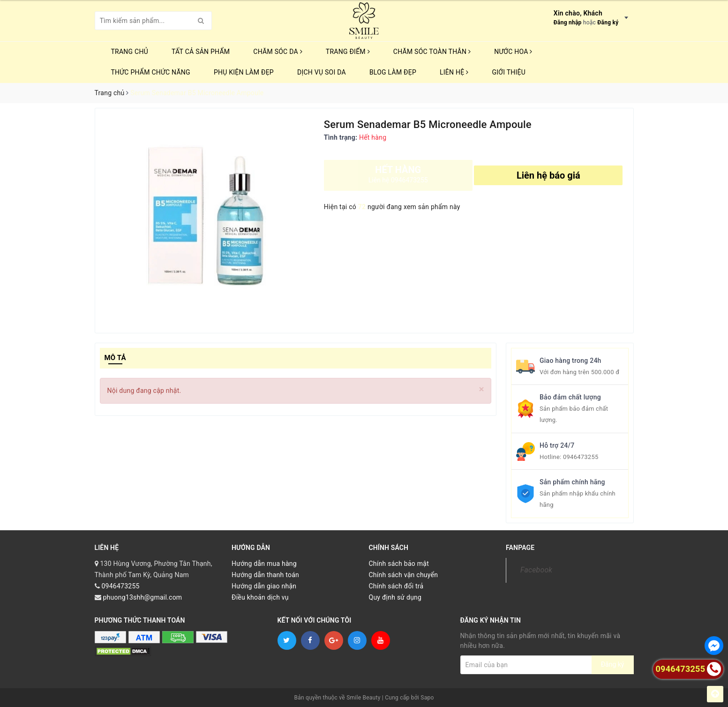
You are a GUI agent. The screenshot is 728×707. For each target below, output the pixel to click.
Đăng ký (608, 23)
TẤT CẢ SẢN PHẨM (201, 52)
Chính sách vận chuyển (404, 575)
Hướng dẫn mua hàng (264, 564)
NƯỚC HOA (513, 52)
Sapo (427, 698)
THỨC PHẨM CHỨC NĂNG (151, 72)
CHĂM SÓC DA (278, 52)
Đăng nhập (568, 23)
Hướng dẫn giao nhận (264, 586)
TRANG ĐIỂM (348, 52)
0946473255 (581, 457)
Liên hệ (454, 72)
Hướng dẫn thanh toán (265, 575)
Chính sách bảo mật (399, 564)
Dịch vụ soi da (322, 72)
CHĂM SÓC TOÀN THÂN (432, 52)
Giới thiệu (509, 72)
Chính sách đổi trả (396, 586)
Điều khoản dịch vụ (260, 597)
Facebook (536, 570)
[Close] (482, 389)
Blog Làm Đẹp (393, 72)
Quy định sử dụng (395, 597)
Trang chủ (130, 52)
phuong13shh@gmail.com (142, 597)
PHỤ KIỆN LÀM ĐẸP (244, 72)
